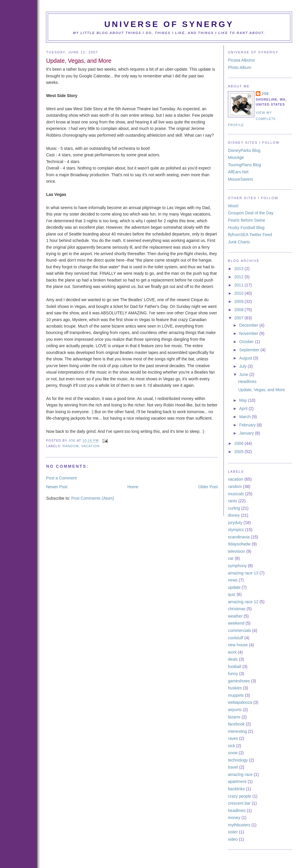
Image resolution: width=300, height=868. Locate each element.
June (244, 374)
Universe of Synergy (169, 24)
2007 (240, 318)
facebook (236, 724)
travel (233, 767)
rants (232, 501)
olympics (236, 530)
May (244, 400)
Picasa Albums (241, 60)
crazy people (240, 796)
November (249, 333)
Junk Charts (239, 242)
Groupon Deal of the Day (251, 213)
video (233, 839)
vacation (90, 446)
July (244, 366)
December (249, 325)
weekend (236, 623)
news (233, 580)
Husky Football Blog (246, 228)
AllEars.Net (238, 172)
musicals (236, 494)
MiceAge (236, 157)
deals (233, 659)
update (234, 587)
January (247, 433)
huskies (235, 688)
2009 (240, 301)
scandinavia (239, 537)
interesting (237, 731)
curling (234, 508)
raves (233, 738)
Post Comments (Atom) (93, 498)
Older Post (208, 487)
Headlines (247, 382)
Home (133, 487)
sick (231, 746)
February (248, 425)
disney (234, 515)
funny (233, 674)
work (232, 652)
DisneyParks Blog (244, 150)
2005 (240, 452)
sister (233, 832)
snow (233, 753)
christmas (237, 609)
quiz (232, 594)
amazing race (240, 774)
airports (235, 710)
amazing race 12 (243, 602)
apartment (237, 781)
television (237, 551)
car (231, 558)
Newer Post (57, 487)
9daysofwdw (239, 544)
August (246, 358)
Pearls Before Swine (247, 220)
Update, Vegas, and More (261, 390)
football (235, 667)
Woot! (233, 206)
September (250, 350)
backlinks (236, 789)
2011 (240, 285)
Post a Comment (61, 478)
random (71, 446)
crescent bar (239, 803)
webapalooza (240, 702)
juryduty (235, 523)
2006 (240, 443)
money (234, 818)
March (246, 417)
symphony (237, 566)
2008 (240, 310)
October (247, 342)
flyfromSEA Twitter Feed (250, 235)
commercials (240, 630)
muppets (236, 695)
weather (235, 616)
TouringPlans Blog (244, 165)
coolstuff (236, 638)
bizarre (234, 717)
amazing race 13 (243, 573)
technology (238, 760)
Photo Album (240, 67)
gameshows (239, 681)
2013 (240, 269)
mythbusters (239, 825)
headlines (237, 811)
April (244, 408)
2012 (240, 277)
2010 (240, 293)
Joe (73, 441)
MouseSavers (241, 179)
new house (238, 645)
